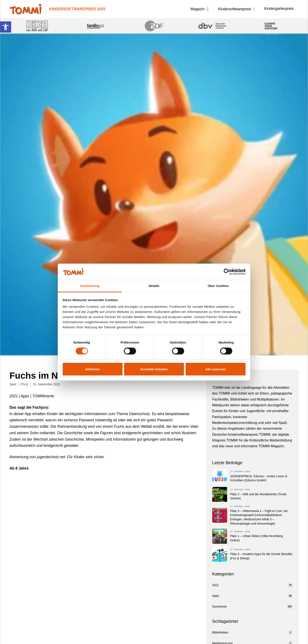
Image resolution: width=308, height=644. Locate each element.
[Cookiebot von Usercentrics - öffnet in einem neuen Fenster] (227, 272)
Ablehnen (92, 369)
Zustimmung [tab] (90, 286)
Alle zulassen (215, 369)
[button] (6, 27)
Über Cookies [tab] (218, 286)
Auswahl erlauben (154, 369)
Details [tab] (154, 286)
